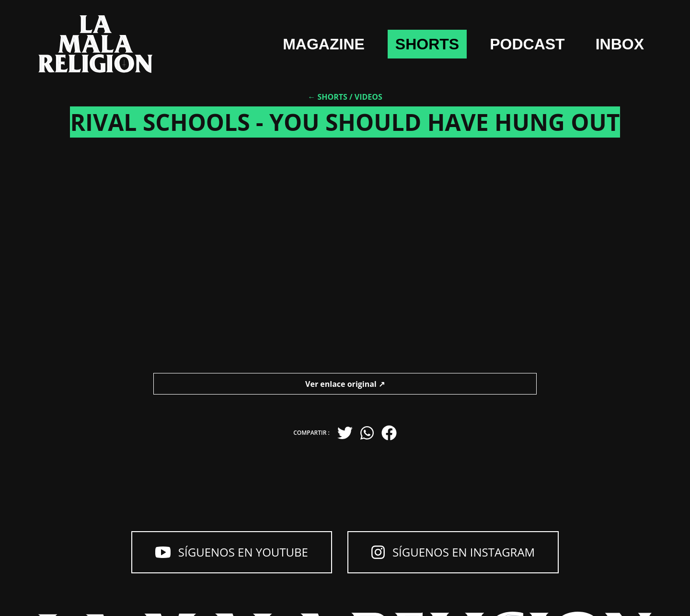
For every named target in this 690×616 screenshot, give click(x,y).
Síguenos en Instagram (453, 552)
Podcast (527, 44)
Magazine (324, 44)
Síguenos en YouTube (232, 552)
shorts (427, 44)
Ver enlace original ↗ (345, 384)
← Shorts (328, 97)
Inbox (620, 44)
